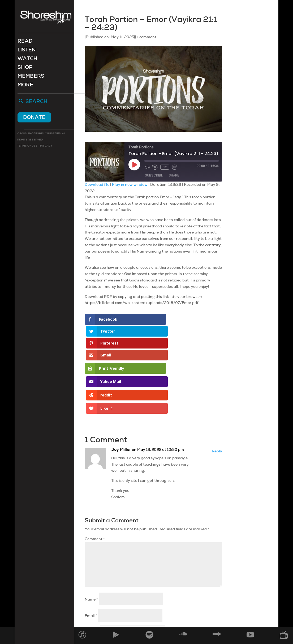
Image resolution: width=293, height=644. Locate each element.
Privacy (46, 146)
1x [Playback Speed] (165, 167)
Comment (95, 469)
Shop (25, 69)
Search (36, 102)
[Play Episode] (134, 165)
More (25, 86)
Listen (27, 51)
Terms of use (27, 146)
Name (91, 529)
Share (174, 176)
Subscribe (154, 176)
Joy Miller (121, 379)
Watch (27, 60)
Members (31, 77)
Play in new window (130, 184)
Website (92, 562)
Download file (97, 184)
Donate (34, 118)
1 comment (147, 37)
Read (25, 42)
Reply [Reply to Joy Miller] (217, 381)
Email (91, 546)
